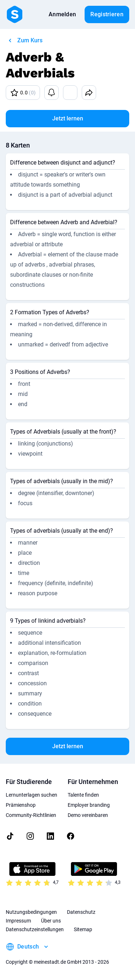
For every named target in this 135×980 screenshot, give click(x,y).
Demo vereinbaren (88, 815)
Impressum (18, 921)
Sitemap (83, 929)
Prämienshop (21, 805)
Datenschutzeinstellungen (35, 929)
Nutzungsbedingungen (31, 912)
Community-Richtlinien (31, 815)
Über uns (51, 921)
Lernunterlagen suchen (31, 795)
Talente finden (83, 795)
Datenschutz (81, 912)
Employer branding (89, 805)
